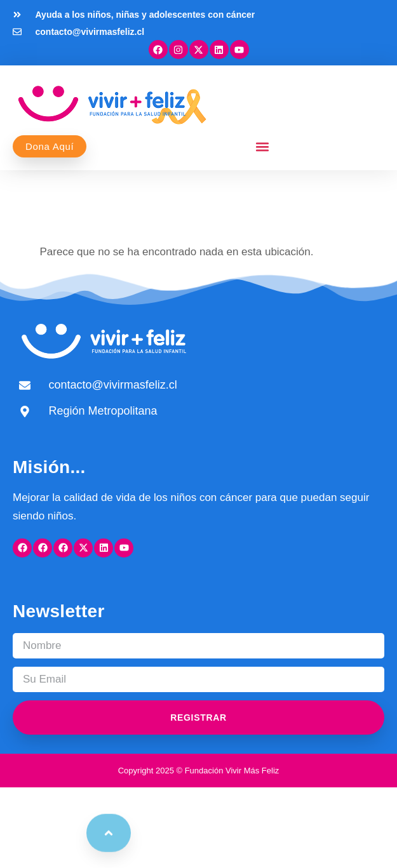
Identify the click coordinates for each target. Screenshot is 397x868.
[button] (263, 146)
